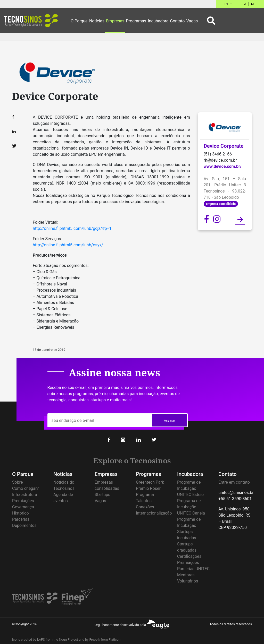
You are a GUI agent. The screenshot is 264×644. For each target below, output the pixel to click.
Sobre (17, 482)
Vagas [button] (192, 21)
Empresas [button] (115, 21)
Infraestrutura (25, 495)
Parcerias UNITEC (193, 569)
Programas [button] (136, 21)
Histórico (20, 513)
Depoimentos (24, 525)
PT (227, 4)
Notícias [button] (97, 21)
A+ (253, 4)
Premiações (23, 501)
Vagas (100, 501)
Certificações (189, 556)
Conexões (145, 507)
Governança (23, 507)
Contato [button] (178, 21)
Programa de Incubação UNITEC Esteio (190, 488)
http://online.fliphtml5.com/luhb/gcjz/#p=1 (72, 228)
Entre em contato (234, 482)
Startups (102, 495)
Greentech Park (150, 482)
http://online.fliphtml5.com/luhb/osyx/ (68, 245)
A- (245, 4)
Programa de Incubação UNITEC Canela (191, 507)
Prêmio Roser (148, 488)
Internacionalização (154, 513)
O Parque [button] (79, 21)
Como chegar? (25, 488)
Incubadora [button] (158, 21)
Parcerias (21, 519)
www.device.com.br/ (223, 166)
